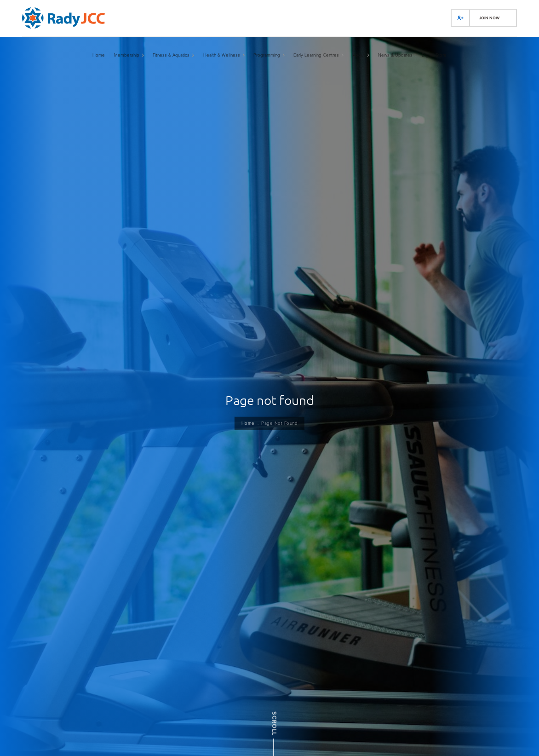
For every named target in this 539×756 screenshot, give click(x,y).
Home (246, 424)
